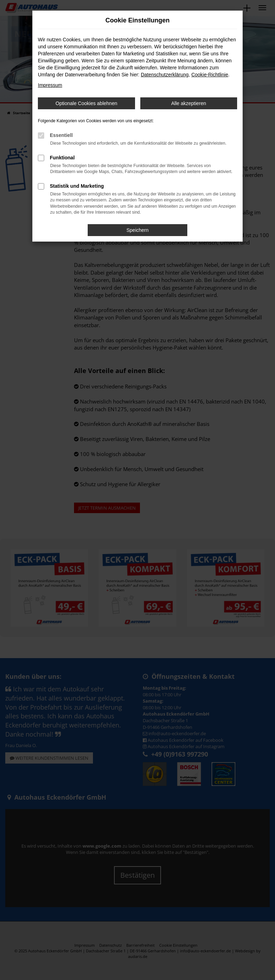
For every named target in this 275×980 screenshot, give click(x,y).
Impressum (50, 85)
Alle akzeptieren (189, 103)
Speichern (137, 230)
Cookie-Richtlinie (210, 75)
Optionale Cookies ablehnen (86, 103)
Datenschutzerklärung (165, 75)
